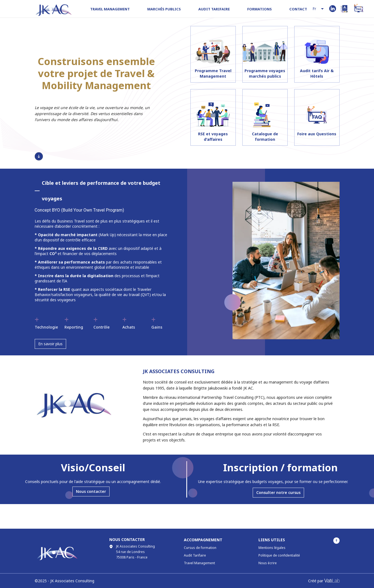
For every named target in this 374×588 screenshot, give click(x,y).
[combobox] (319, 9)
